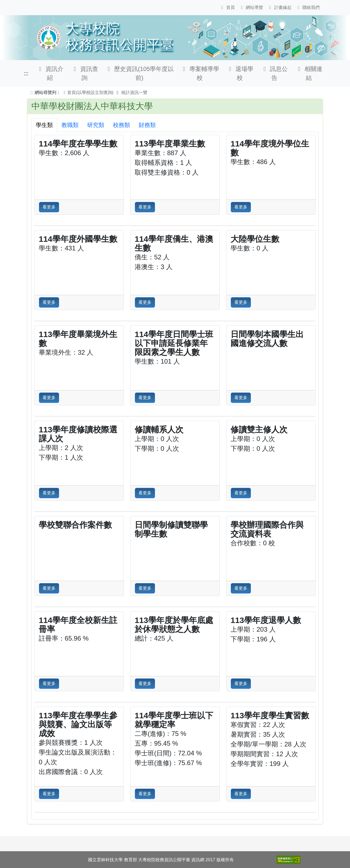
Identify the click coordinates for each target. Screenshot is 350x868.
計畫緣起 (279, 7)
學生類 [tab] (44, 125)
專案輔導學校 (200, 73)
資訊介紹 (50, 73)
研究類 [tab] (96, 125)
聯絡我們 (308, 7)
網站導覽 (251, 7)
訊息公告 (274, 73)
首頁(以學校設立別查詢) (88, 92)
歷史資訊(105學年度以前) (140, 73)
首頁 (227, 7)
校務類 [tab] (121, 125)
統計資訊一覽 (134, 92)
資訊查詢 (85, 73)
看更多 (49, 207)
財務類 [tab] (147, 125)
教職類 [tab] (70, 125)
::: (26, 73)
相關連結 (309, 73)
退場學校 (240, 73)
